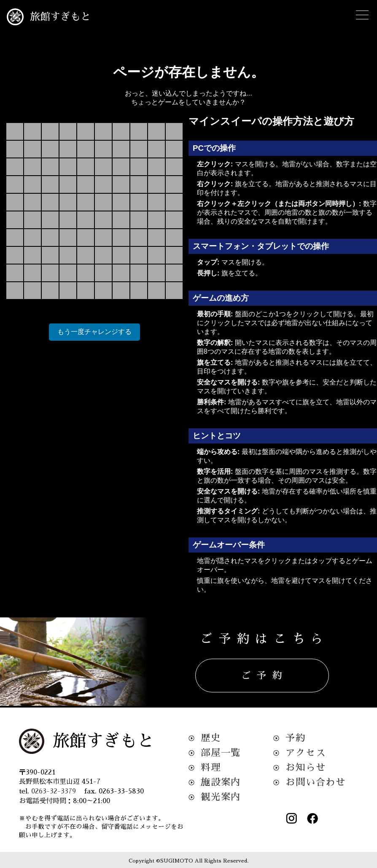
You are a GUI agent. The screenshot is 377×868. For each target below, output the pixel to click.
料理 (211, 768)
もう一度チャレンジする (94, 332)
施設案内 (221, 782)
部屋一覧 (221, 753)
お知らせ (306, 768)
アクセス (306, 753)
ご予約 (265, 676)
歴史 (211, 738)
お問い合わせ (316, 782)
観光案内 (221, 797)
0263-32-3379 (54, 791)
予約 (296, 738)
